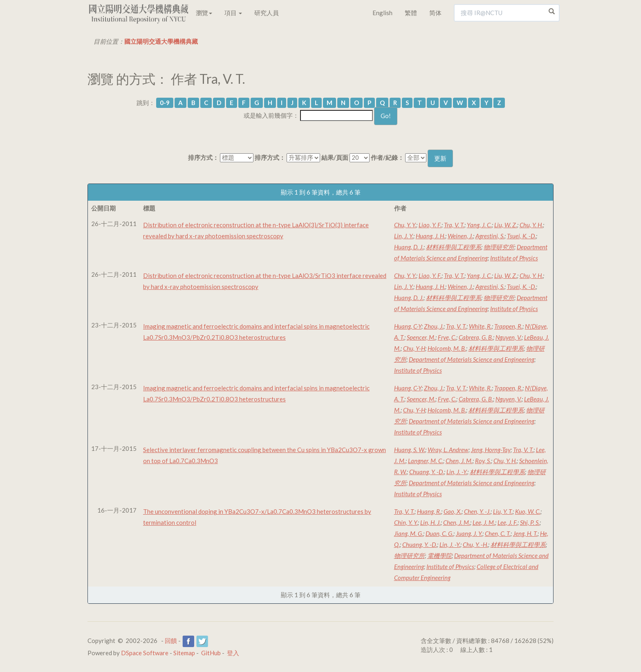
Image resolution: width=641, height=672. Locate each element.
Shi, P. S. (530, 522)
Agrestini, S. (490, 236)
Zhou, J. (434, 326)
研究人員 (267, 13)
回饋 (171, 641)
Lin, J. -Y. (457, 472)
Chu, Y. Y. (405, 225)
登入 (233, 653)
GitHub (211, 653)
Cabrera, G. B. (476, 337)
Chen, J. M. (459, 461)
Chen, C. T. (498, 533)
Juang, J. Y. (469, 533)
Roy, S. (483, 461)
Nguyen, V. (509, 337)
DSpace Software (145, 653)
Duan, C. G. (439, 533)
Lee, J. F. (508, 522)
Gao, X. (453, 511)
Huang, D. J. (409, 247)
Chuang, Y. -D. (427, 472)
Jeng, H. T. (525, 533)
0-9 (165, 103)
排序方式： (203, 157)
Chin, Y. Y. (406, 522)
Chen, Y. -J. (477, 511)
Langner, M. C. (426, 461)
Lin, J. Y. (404, 236)
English (382, 13)
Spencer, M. (421, 337)
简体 (435, 13)
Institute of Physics (514, 258)
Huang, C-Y (408, 326)
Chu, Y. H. (531, 225)
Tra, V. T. (454, 225)
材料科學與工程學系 (454, 247)
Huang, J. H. (430, 236)
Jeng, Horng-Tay (491, 450)
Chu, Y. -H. (475, 544)
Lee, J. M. (484, 522)
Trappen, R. (508, 326)
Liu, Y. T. (503, 511)
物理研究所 (499, 247)
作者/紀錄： (387, 157)
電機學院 (439, 556)
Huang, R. (429, 511)
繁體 (411, 13)
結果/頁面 (335, 157)
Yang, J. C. (479, 225)
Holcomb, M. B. (447, 348)
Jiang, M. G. (409, 533)
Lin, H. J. (430, 522)
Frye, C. (447, 337)
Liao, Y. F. (430, 225)
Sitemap (184, 653)
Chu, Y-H (414, 348)
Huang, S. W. (410, 450)
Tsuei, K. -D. (521, 236)
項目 (233, 13)
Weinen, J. (460, 236)
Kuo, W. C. (528, 511)
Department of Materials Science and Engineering (472, 359)
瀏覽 (204, 13)
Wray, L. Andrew (448, 450)
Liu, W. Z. (506, 225)
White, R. (480, 326)
